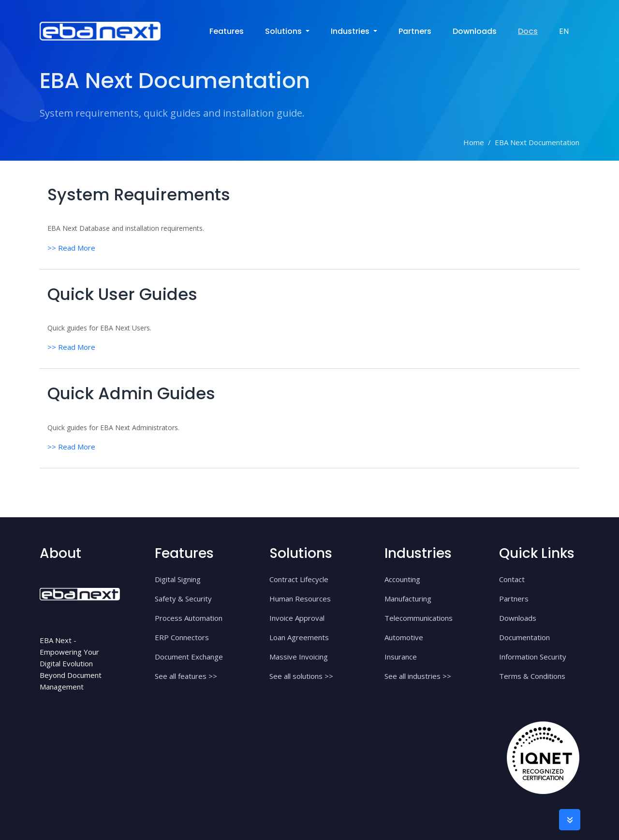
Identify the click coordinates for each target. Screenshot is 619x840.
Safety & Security (183, 598)
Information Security (533, 656)
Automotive (404, 636)
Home (474, 142)
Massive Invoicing (299, 656)
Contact (512, 578)
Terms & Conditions (532, 675)
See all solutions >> (301, 675)
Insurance (401, 656)
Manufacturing (408, 598)
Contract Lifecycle (299, 578)
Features (227, 31)
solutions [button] (284, 31)
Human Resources (300, 598)
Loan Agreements (299, 636)
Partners (415, 31)
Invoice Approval (297, 617)
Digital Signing (178, 578)
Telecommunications (419, 617)
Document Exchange (189, 656)
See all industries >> (418, 675)
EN (564, 31)
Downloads (475, 31)
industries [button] (351, 31)
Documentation (524, 636)
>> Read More (71, 247)
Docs (528, 31)
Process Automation (189, 617)
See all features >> (186, 675)
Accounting (402, 578)
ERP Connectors (182, 636)
